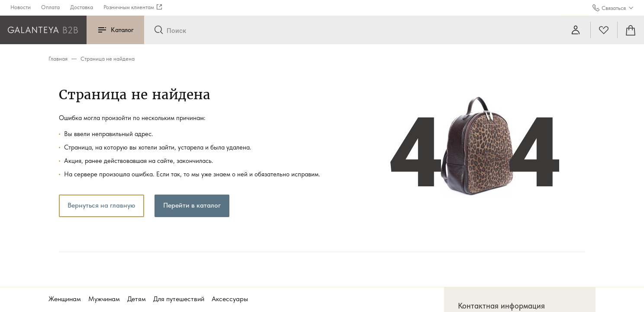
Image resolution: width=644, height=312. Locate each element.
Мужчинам (104, 299)
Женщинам (65, 299)
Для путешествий (179, 299)
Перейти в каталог (192, 205)
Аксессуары (230, 299)
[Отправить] (159, 30)
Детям (137, 299)
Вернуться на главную (101, 205)
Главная (58, 59)
